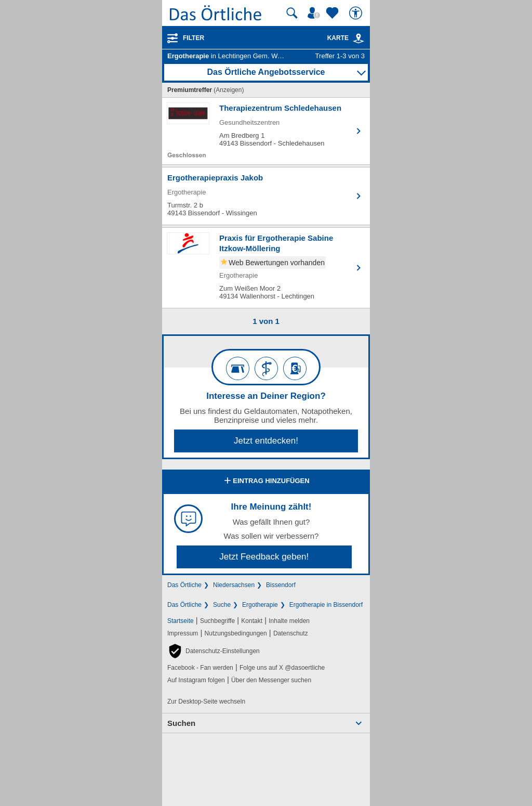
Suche (222, 605)
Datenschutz (291, 633)
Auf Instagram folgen (196, 680)
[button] (214, 651)
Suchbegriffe (217, 621)
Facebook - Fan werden (200, 668)
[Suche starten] (292, 13)
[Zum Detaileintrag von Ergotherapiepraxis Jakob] (266, 196)
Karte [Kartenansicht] (346, 38)
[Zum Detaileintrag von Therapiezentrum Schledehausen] (266, 131)
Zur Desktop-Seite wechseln (206, 701)
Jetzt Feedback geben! (264, 557)
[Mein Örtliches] (315, 13)
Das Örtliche (184, 585)
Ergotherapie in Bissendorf (326, 605)
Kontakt (252, 621)
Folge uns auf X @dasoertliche (282, 668)
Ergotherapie (260, 605)
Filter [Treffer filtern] (194, 38)
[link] (358, 38)
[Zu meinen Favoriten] (334, 13)
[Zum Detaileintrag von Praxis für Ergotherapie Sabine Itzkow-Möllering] (266, 268)
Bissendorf (281, 585)
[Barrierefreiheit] (357, 13)
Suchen (181, 723)
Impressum (183, 633)
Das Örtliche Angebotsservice (266, 72)
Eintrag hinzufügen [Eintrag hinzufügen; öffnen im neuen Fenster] (266, 482)
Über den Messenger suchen (271, 680)
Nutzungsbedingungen (236, 633)
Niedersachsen (234, 585)
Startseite (181, 621)
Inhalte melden (289, 621)
